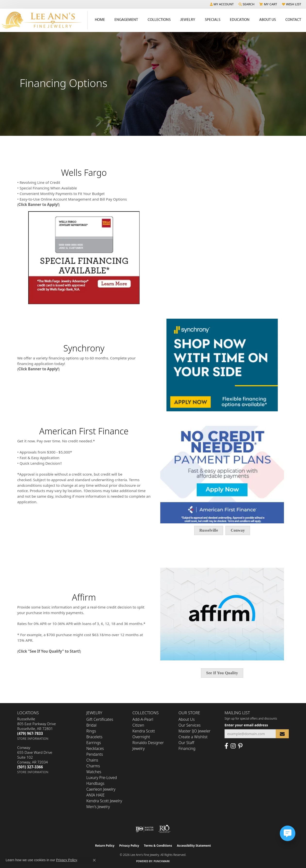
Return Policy (105, 846)
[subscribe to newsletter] (282, 734)
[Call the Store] (30, 733)
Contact (293, 19)
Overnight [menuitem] (141, 737)
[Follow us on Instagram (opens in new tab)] (233, 746)
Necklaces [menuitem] (95, 748)
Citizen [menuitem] (138, 725)
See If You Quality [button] (222, 673)
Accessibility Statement (194, 846)
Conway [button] (238, 530)
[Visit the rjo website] (164, 829)
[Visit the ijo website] (145, 829)
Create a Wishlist (193, 737)
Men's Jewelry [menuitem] (98, 807)
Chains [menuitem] (92, 760)
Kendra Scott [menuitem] (144, 731)
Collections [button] (159, 19)
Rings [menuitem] (91, 731)
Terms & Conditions (158, 846)
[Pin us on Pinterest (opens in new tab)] (240, 746)
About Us (187, 719)
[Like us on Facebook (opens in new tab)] (226, 746)
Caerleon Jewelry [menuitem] (101, 789)
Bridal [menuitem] (91, 725)
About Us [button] (268, 19)
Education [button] (240, 19)
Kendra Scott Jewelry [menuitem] (104, 801)
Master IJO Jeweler (194, 731)
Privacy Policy (129, 846)
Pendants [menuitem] (95, 754)
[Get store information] (33, 739)
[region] (153, 365)
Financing (187, 748)
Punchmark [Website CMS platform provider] (162, 861)
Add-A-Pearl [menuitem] (143, 719)
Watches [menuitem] (94, 772)
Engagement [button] (126, 19)
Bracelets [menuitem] (94, 737)
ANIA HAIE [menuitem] (95, 795)
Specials (213, 19)
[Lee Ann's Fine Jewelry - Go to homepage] (44, 20)
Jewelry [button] (188, 19)
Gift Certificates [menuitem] (100, 719)
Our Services (189, 725)
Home (100, 19)
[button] (222, 4)
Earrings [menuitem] (94, 743)
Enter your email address (246, 725)
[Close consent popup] (94, 860)
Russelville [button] (209, 530)
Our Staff (186, 743)
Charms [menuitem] (93, 766)
